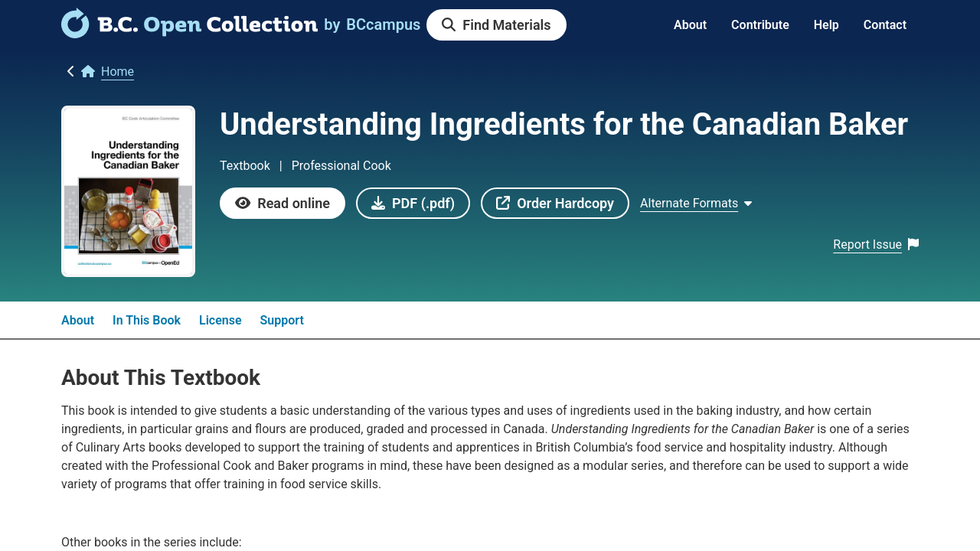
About (690, 25)
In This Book (147, 320)
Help (826, 25)
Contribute (760, 25)
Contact (885, 25)
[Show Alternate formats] (696, 204)
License (220, 320)
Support (282, 320)
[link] (189, 33)
